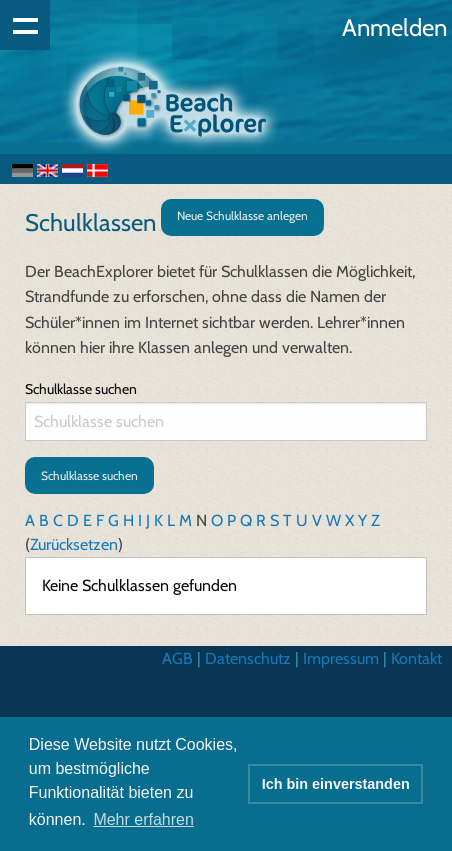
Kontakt (416, 658)
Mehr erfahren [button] (143, 819)
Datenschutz (248, 658)
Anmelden (394, 27)
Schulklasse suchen (81, 389)
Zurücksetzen (74, 544)
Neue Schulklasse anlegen (242, 215)
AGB (177, 658)
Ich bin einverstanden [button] (336, 784)
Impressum (341, 658)
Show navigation (25, 25)
